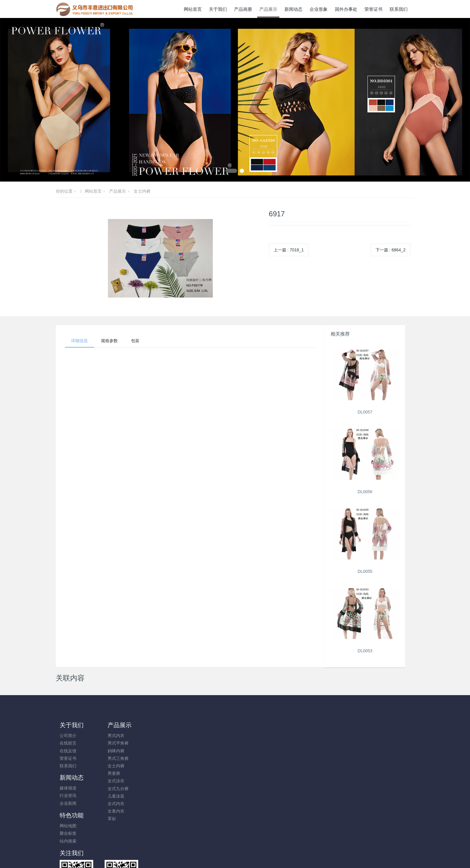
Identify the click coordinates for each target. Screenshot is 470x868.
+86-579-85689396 (359, 739)
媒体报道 (158, 736)
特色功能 (206, 725)
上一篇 (289, 250)
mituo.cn (271, 836)
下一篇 (391, 250)
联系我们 (68, 766)
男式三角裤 (115, 758)
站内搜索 (203, 751)
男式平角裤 (115, 743)
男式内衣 (113, 736)
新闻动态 (161, 725)
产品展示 (117, 191)
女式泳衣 (113, 781)
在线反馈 (68, 751)
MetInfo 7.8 (225, 836)
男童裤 (111, 773)
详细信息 (79, 341)
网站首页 (193, 9)
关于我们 (72, 725)
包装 (135, 341)
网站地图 (203, 736)
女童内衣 (113, 811)
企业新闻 (158, 751)
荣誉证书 (68, 758)
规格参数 (109, 341)
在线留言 (68, 743)
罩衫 (109, 819)
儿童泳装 (113, 796)
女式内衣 (113, 804)
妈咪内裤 (113, 751)
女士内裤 (142, 191)
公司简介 (68, 736)
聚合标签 (203, 743)
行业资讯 (158, 743)
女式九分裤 (115, 789)
